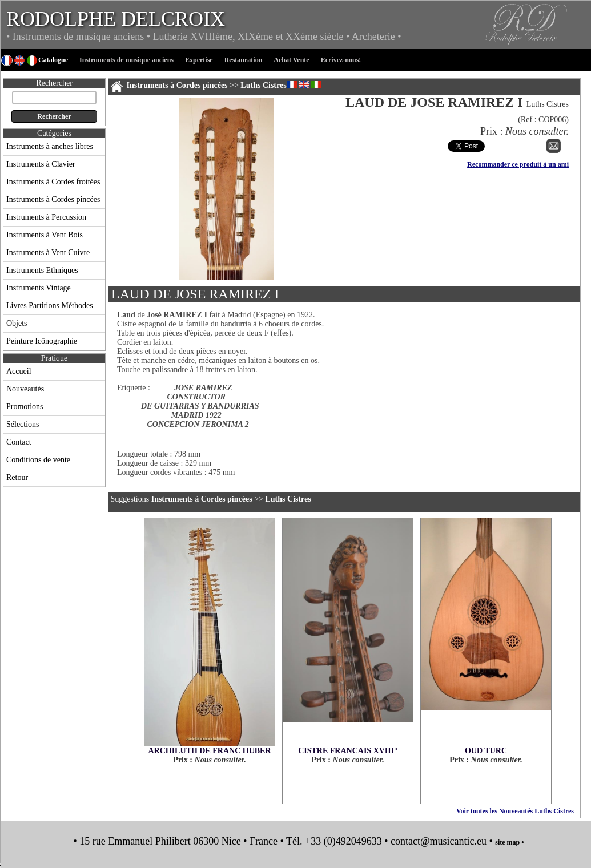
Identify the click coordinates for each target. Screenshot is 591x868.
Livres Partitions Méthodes (50, 306)
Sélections (23, 424)
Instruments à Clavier (41, 164)
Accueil (19, 371)
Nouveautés (25, 389)
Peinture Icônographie (42, 341)
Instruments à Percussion (46, 217)
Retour (17, 477)
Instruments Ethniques (42, 270)
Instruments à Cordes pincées (53, 199)
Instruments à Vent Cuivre (48, 253)
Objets (17, 323)
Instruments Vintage (39, 288)
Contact (19, 442)
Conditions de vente (38, 460)
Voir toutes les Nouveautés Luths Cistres (515, 811)
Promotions (25, 407)
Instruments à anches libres (50, 146)
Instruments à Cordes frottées (53, 182)
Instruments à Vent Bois (45, 235)
